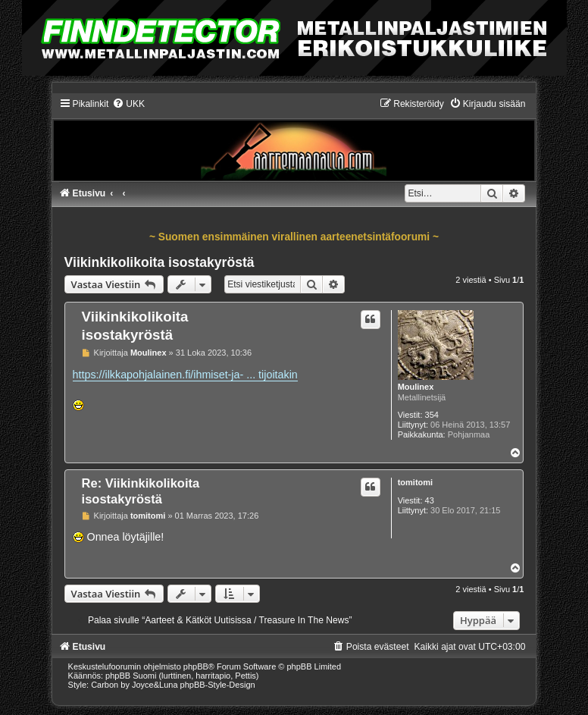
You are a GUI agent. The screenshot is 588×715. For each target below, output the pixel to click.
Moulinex (416, 387)
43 (430, 500)
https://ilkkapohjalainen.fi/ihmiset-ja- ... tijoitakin (185, 375)
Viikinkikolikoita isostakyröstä (160, 262)
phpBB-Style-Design (218, 685)
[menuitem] (128, 104)
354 (432, 415)
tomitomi (415, 482)
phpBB (196, 666)
